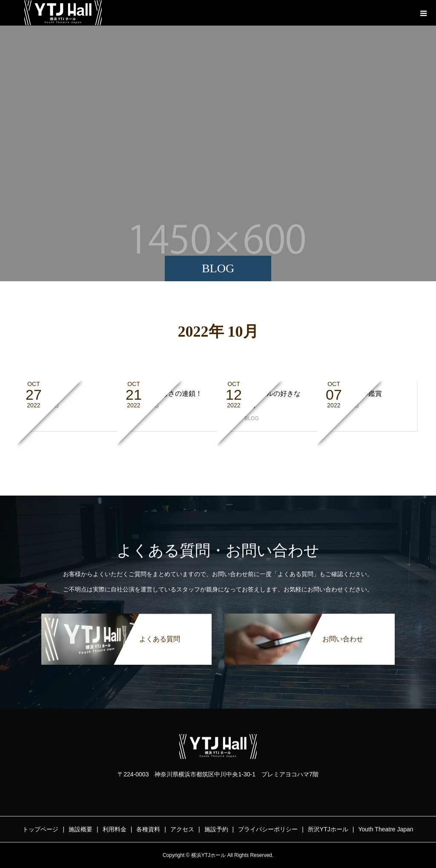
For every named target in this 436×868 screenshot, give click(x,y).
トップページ (40, 829)
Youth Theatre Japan (386, 829)
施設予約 (216, 829)
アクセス (182, 829)
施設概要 (80, 829)
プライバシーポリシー (268, 829)
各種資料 (148, 829)
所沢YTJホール (328, 829)
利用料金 (115, 829)
